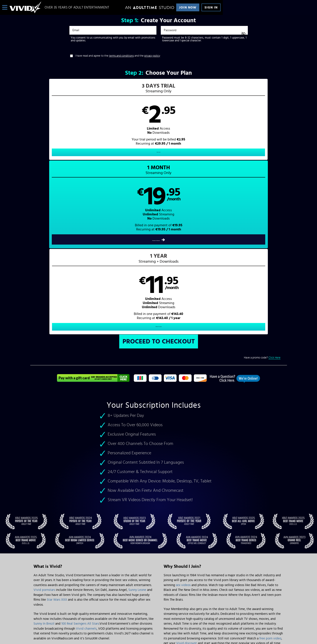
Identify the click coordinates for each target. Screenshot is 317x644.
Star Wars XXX (57, 433)
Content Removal (158, 611)
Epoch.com (88, 608)
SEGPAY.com (200, 608)
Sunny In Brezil (44, 457)
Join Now (188, 8)
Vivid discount (187, 477)
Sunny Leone (137, 423)
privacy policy (152, 56)
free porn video (270, 472)
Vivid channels (86, 462)
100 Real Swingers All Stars (80, 457)
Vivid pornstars (44, 423)
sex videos (183, 418)
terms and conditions (121, 56)
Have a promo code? (262, 191)
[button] (94, 123)
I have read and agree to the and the (118, 56)
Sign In (211, 8)
